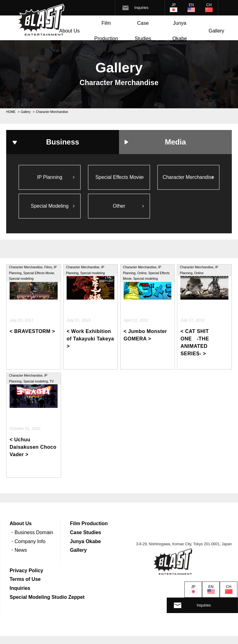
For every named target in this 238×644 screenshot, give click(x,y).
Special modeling (21, 280)
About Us (69, 31)
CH (209, 5)
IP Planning (50, 177)
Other (119, 207)
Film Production (106, 31)
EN (191, 5)
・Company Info (28, 543)
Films (48, 268)
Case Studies (143, 31)
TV (52, 383)
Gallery (216, 31)
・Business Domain (31, 534)
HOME (11, 112)
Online (142, 274)
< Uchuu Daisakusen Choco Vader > (33, 449)
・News (18, 551)
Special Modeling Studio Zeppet (47, 598)
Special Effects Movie (119, 177)
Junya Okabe (180, 31)
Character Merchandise (188, 177)
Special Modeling (50, 207)
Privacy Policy (26, 572)
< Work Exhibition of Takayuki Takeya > (90, 340)
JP (174, 5)
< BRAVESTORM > (32, 333)
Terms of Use (25, 580)
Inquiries (141, 8)
